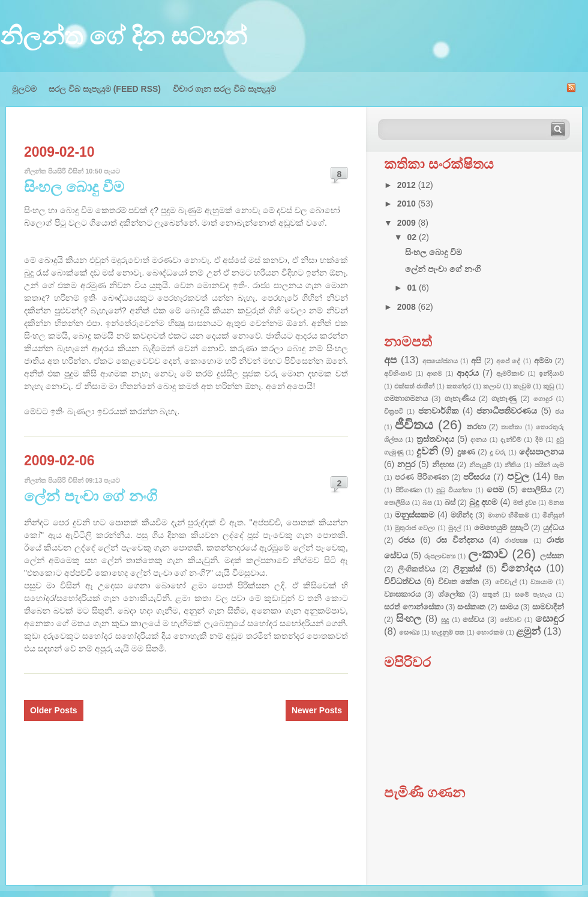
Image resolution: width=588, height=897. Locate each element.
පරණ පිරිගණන (422, 477)
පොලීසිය (397, 503)
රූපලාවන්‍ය (440, 556)
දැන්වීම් (511, 439)
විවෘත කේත (458, 582)
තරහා (476, 427)
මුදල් (454, 528)
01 (412, 288)
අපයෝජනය (440, 361)
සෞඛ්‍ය (409, 632)
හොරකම (490, 632)
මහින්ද (462, 515)
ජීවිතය (414, 425)
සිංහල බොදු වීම (74, 187)
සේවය (473, 620)
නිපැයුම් (480, 465)
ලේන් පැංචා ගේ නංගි (91, 496)
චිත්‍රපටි (394, 411)
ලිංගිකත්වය (416, 569)
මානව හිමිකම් (508, 515)
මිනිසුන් (553, 515)
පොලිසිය (536, 490)
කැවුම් (522, 386)
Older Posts (54, 710)
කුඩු (548, 386)
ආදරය (468, 373)
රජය (406, 540)
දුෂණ (466, 452)
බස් (450, 503)
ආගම (434, 373)
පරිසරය (477, 477)
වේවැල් (506, 582)
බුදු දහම (483, 502)
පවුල (518, 476)
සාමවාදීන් (548, 607)
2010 (408, 204)
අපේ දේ (508, 361)
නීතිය (513, 465)
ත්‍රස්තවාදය (435, 439)
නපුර (406, 464)
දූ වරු (498, 452)
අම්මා (543, 361)
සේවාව (511, 620)
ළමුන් (528, 631)
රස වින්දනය (460, 540)
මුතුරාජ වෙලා (415, 528)
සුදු (445, 620)
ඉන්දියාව (551, 373)
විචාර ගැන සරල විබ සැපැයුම (224, 89)
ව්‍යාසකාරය (402, 594)
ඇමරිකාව (510, 373)
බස (427, 503)
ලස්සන (552, 556)
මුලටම (24, 89)
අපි (476, 361)
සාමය (509, 607)
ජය (559, 411)
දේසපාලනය (541, 452)
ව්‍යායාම (541, 582)
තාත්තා (511, 427)
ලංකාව (488, 554)
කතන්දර (459, 386)
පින (559, 477)
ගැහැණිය (460, 399)
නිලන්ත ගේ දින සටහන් (124, 36)
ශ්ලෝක (451, 594)
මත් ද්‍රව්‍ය (525, 503)
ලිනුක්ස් (467, 569)
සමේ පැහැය (533, 594)
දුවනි (427, 451)
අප (391, 360)
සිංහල (409, 619)
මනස (556, 503)
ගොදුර (543, 399)
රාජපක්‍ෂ (516, 540)
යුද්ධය (553, 528)
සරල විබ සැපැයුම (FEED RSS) (105, 89)
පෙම (495, 489)
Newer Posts (317, 710)
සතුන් (490, 594)
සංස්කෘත (471, 607)
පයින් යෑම (549, 465)
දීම (539, 439)
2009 (408, 223)
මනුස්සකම (415, 515)
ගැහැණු (504, 399)
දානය (478, 439)
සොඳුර (550, 619)
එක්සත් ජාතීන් (414, 386)
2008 (408, 307)
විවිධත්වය (402, 581)
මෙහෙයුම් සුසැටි (501, 528)
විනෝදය (521, 568)
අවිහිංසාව (398, 373)
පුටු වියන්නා (454, 490)
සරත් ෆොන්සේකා (414, 607)
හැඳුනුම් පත (448, 632)
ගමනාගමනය (406, 399)
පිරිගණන (409, 490)
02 (412, 237)
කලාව (492, 386)
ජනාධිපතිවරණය (507, 411)
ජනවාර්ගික (439, 411)
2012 (408, 185)
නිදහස (443, 465)
